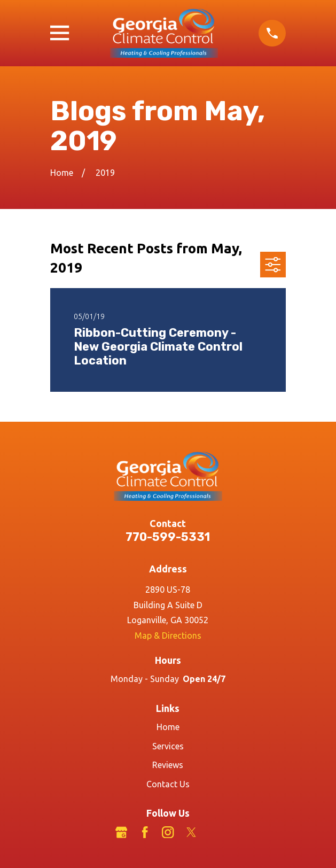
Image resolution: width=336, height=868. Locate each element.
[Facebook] (145, 832)
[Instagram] (168, 832)
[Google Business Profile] (121, 832)
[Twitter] (191, 832)
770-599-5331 (168, 537)
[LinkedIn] (215, 832)
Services (168, 746)
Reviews (168, 765)
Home (168, 727)
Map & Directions (168, 635)
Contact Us (168, 784)
